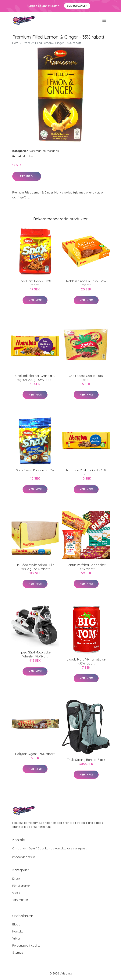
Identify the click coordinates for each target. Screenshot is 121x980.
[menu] (104, 20)
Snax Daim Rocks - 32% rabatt (35, 283)
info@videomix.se (24, 857)
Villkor (16, 938)
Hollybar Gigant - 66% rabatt (35, 754)
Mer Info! (27, 176)
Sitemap (18, 953)
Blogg (16, 924)
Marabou (53, 151)
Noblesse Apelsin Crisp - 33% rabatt (86, 283)
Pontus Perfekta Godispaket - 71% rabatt (86, 567)
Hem (15, 43)
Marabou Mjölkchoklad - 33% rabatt (86, 472)
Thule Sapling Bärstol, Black (86, 760)
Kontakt (18, 931)
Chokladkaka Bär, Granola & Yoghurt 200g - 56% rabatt (35, 378)
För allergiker (21, 886)
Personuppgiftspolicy (26, 946)
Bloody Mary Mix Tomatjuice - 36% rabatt (86, 661)
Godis (16, 893)
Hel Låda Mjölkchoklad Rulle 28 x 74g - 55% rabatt (35, 567)
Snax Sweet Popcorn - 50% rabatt (35, 472)
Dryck (16, 879)
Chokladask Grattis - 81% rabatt (86, 378)
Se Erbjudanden (77, 6)
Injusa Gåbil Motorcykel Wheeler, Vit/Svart (35, 654)
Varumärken (37, 151)
